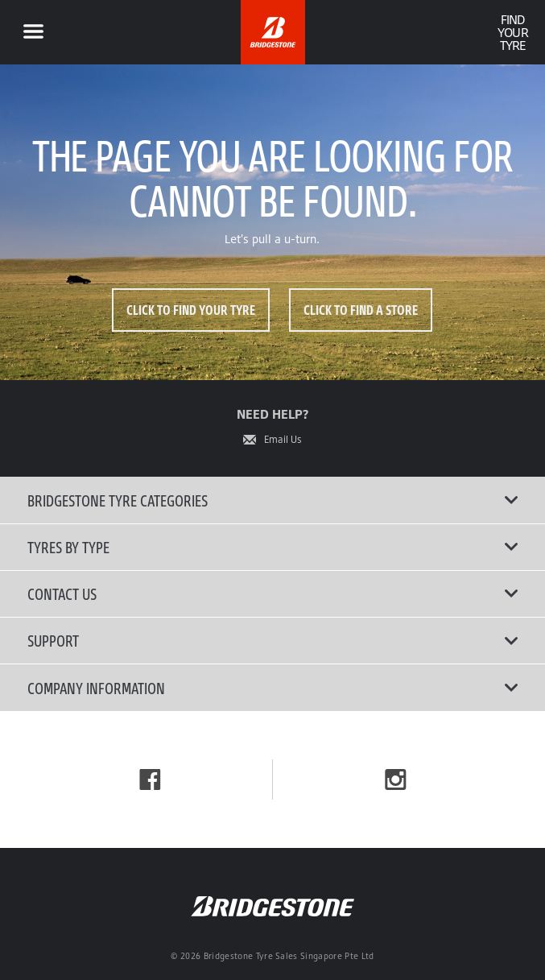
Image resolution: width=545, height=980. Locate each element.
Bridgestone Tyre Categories (272, 500)
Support (272, 640)
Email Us (283, 440)
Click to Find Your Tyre (191, 310)
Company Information (272, 688)
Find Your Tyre (512, 32)
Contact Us (272, 593)
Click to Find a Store (361, 310)
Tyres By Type (272, 547)
